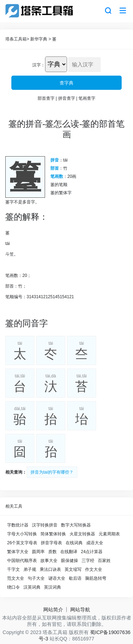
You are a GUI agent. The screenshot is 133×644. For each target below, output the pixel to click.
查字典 (66, 83)
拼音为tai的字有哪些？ (52, 472)
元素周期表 (109, 534)
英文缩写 (73, 569)
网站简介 (53, 610)
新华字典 (39, 39)
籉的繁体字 (61, 193)
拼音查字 (67, 98)
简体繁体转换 (53, 534)
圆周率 (38, 552)
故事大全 (49, 561)
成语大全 (95, 543)
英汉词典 (52, 587)
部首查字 (46, 98)
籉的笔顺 (59, 185)
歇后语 (75, 578)
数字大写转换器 (76, 525)
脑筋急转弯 (96, 578)
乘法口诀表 (50, 569)
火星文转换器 (82, 534)
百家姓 (104, 561)
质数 (52, 552)
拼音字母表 (51, 543)
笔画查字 (87, 98)
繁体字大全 (18, 552)
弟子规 (30, 569)
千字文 (13, 569)
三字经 (88, 561)
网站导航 (80, 610)
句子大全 (36, 578)
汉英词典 (32, 587)
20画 (72, 176)
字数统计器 (18, 525)
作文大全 (94, 569)
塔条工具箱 (16, 39)
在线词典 (74, 543)
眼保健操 (70, 561)
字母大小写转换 (22, 534)
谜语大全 (57, 578)
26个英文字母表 (22, 543)
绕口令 (13, 587)
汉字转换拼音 (45, 525)
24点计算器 (92, 552)
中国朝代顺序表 (22, 561)
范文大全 (16, 578)
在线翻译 (69, 552)
